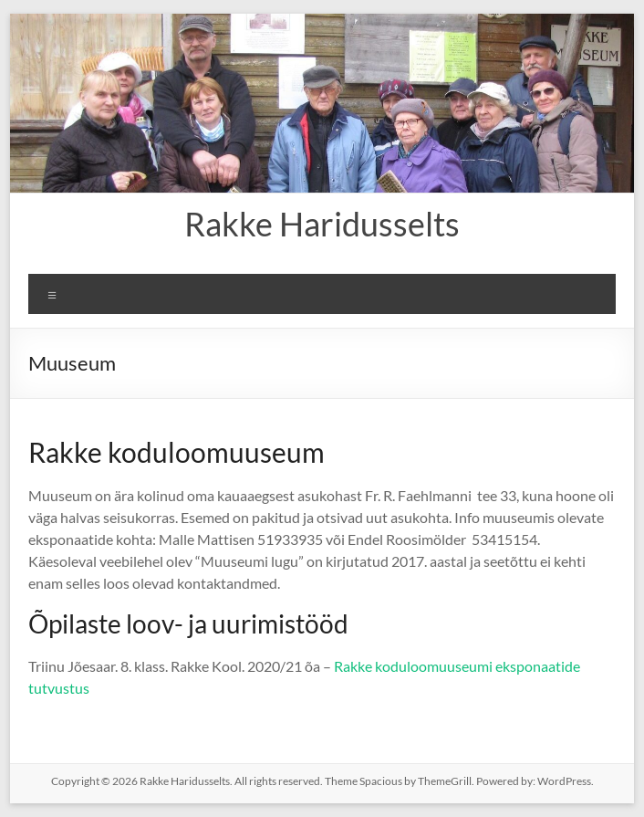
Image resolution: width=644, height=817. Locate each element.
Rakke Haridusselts (322, 224)
